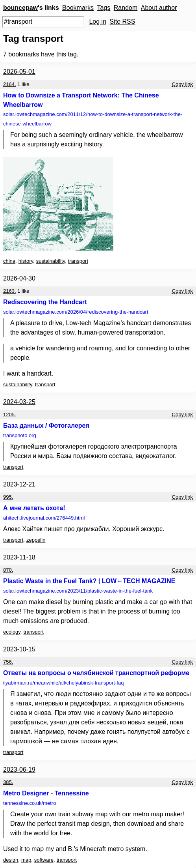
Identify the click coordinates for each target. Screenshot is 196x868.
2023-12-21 (19, 484)
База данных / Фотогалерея (46, 426)
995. (8, 497)
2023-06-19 (19, 770)
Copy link (182, 84)
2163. (10, 291)
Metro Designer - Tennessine (46, 793)
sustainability (51, 261)
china (9, 261)
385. (8, 782)
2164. (10, 84)
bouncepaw (20, 8)
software (44, 860)
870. (8, 570)
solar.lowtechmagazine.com (93, 119)
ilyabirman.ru (63, 683)
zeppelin (36, 540)
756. (8, 662)
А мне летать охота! (34, 508)
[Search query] (43, 22)
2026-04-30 (19, 278)
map (26, 860)
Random (126, 8)
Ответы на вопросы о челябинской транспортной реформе (96, 673)
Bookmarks (78, 8)
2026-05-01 (19, 72)
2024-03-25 (19, 402)
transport (78, 261)
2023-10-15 (19, 649)
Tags (104, 8)
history (26, 261)
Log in (98, 22)
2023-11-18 (19, 557)
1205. (10, 414)
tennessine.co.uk (30, 803)
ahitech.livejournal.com (44, 518)
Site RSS (123, 22)
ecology (12, 632)
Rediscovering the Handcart (45, 302)
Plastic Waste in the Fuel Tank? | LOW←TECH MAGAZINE (89, 581)
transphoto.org (20, 435)
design (11, 860)
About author (159, 8)
